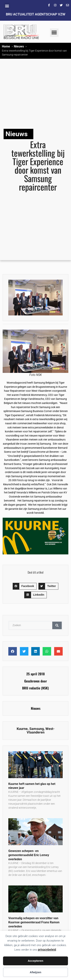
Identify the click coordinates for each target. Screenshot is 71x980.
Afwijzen (35, 972)
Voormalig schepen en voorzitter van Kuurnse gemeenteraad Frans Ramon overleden (34, 922)
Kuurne (22, 729)
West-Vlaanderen (41, 731)
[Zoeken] (57, 625)
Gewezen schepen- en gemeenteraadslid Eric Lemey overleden (29, 855)
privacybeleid (47, 950)
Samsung (37, 729)
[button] (7, 6)
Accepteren (36, 961)
